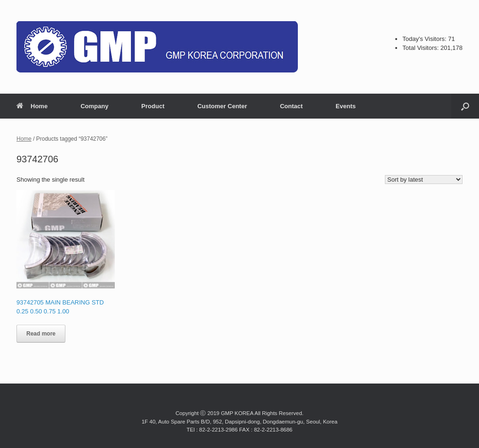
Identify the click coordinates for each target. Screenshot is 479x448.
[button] (465, 106)
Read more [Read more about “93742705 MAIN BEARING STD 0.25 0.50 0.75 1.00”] (41, 334)
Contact (291, 106)
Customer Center (222, 106)
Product (153, 106)
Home (32, 106)
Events (346, 106)
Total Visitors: (421, 48)
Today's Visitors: (425, 39)
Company (94, 106)
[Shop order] (424, 180)
